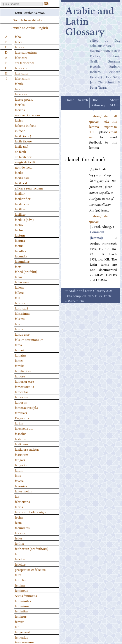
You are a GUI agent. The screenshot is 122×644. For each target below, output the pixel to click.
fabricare (21, 57)
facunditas (22, 261)
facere (19, 89)
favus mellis (23, 491)
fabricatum (23, 78)
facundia (21, 256)
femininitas (23, 601)
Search (83, 100)
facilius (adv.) (24, 219)
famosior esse (24, 381)
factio (19, 225)
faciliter (20, 214)
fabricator (22, 73)
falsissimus (23, 313)
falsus (19, 329)
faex (18, 266)
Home (70, 100)
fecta (18, 522)
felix (18, 575)
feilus (19, 538)
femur (19, 621)
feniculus (21, 637)
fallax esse (22, 282)
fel (17, 554)
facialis (20, 104)
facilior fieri (23, 198)
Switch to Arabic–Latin (30, 20)
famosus (21, 402)
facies (19, 120)
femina (20, 585)
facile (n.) (22, 146)
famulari (21, 412)
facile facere (23, 141)
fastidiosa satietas (27, 449)
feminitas (21, 611)
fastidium (22, 454)
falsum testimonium (29, 339)
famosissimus (24, 386)
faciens (20, 110)
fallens (19, 287)
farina (19, 423)
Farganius (22, 418)
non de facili (24, 167)
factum (20, 235)
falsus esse (22, 334)
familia (20, 365)
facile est (21, 183)
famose (20, 376)
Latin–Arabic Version (30, 12)
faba (18, 36)
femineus (21, 590)
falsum (20, 324)
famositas (22, 392)
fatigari (20, 460)
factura (20, 240)
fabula (19, 83)
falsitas (20, 318)
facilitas (20, 209)
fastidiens (22, 444)
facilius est (22, 204)
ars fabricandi (24, 63)
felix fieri (21, 580)
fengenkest (23, 632)
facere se (21, 94)
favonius (21, 486)
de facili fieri (24, 157)
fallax (19, 277)
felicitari (21, 559)
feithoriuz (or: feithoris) (32, 548)
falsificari (21, 308)
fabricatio (22, 68)
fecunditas (22, 527)
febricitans (22, 501)
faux (18, 475)
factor (19, 230)
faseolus (21, 433)
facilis (19, 172)
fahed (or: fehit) (26, 271)
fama (18, 345)
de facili (20, 151)
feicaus (20, 533)
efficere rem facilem (29, 188)
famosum (22, 397)
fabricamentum (26, 52)
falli (17, 297)
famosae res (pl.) (26, 407)
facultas (20, 251)
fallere (19, 292)
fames (19, 360)
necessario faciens (28, 115)
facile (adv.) (23, 136)
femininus (22, 606)
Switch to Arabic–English (30, 27)
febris (19, 507)
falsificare (22, 303)
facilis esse (22, 177)
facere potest (24, 99)
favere (19, 480)
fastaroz (20, 439)
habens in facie (25, 125)
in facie (20, 130)
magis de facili (25, 162)
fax (17, 496)
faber (18, 42)
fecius (19, 517)
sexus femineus (26, 595)
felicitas (20, 564)
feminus (21, 616)
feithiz (19, 543)
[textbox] (22, 4)
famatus (21, 355)
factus (19, 245)
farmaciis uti (24, 428)
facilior (20, 193)
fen (17, 627)
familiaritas (23, 371)
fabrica (20, 47)
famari (19, 350)
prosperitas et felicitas (30, 569)
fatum (19, 470)
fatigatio (21, 465)
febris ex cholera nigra (31, 512)
